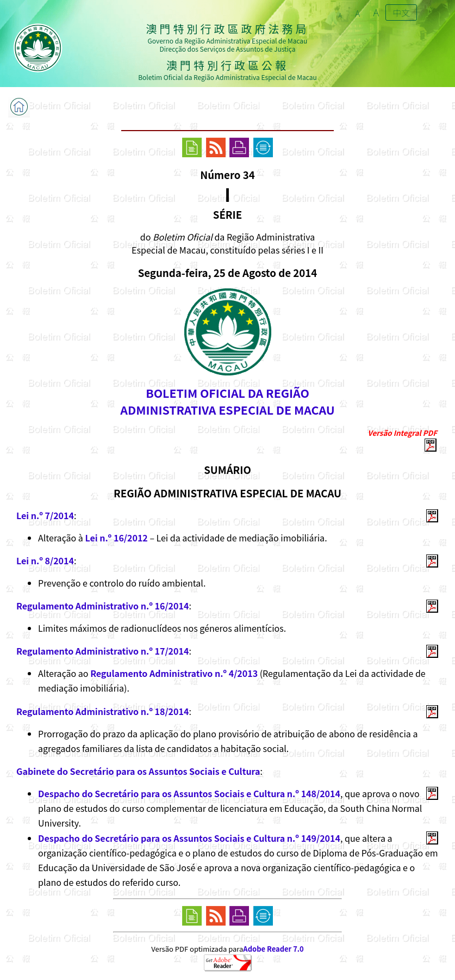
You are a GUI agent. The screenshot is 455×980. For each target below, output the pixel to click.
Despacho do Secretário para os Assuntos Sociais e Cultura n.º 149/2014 (189, 838)
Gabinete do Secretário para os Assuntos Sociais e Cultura (138, 771)
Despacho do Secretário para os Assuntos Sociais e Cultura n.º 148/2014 (189, 793)
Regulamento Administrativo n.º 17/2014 (102, 651)
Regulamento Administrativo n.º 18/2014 (102, 711)
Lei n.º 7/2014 (45, 515)
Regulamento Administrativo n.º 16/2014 (102, 606)
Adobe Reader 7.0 (273, 949)
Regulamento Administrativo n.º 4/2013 (174, 673)
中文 (401, 13)
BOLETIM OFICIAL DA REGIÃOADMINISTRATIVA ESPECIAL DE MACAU (227, 401)
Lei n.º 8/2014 (45, 560)
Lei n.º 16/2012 (116, 538)
